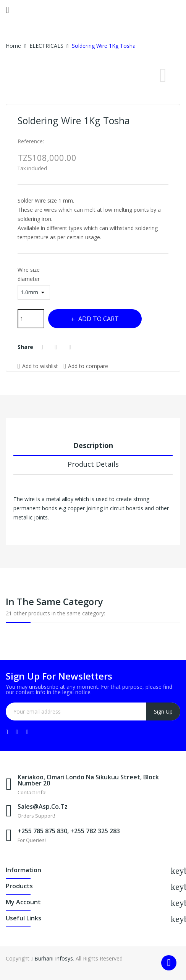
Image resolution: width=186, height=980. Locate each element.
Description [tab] (93, 445)
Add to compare (86, 366)
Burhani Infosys (54, 958)
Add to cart (98, 319)
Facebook (7, 732)
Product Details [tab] (93, 464)
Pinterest (71, 347)
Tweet (57, 347)
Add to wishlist (38, 366)
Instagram (27, 732)
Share (43, 347)
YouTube (17, 732)
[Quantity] (31, 319)
